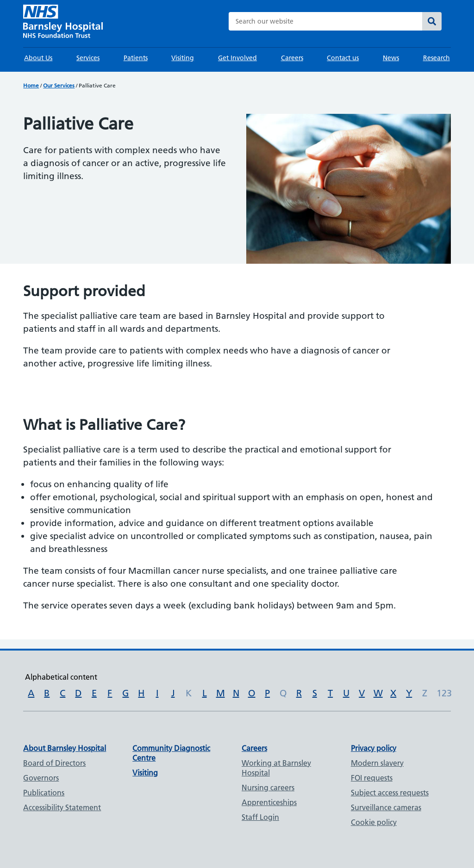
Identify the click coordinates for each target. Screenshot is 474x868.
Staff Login (260, 817)
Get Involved (237, 58)
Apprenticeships (269, 802)
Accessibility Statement (62, 807)
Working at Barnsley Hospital (276, 768)
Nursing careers (268, 787)
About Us (38, 58)
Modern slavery (377, 763)
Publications (44, 793)
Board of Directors (54, 763)
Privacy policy (374, 748)
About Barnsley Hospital (65, 748)
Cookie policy (374, 822)
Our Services (59, 85)
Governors (41, 778)
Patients (136, 58)
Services (88, 58)
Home (31, 85)
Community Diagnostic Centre (171, 753)
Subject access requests (390, 793)
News (391, 58)
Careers (292, 58)
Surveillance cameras (386, 807)
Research (437, 58)
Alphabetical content (61, 677)
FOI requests (372, 778)
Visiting (183, 58)
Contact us (343, 58)
